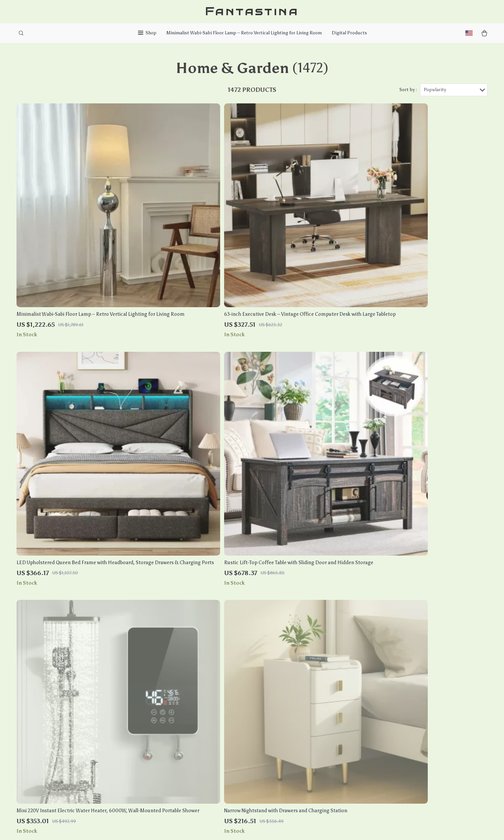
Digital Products (349, 33)
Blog (159, 681)
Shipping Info (240, 681)
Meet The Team (170, 692)
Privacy (223, 827)
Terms (209, 827)
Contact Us (237, 670)
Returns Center (242, 702)
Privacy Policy (310, 713)
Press (160, 713)
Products (305, 681)
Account (304, 702)
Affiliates (164, 735)
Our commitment (392, 715)
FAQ (229, 692)
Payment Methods (245, 713)
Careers (162, 702)
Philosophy (166, 779)
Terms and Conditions (319, 724)
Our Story (165, 670)
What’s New (308, 692)
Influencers (167, 724)
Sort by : (408, 90)
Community (167, 790)
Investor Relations (175, 746)
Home (301, 670)
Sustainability (170, 768)
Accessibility (246, 827)
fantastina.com (389, 670)
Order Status (240, 724)
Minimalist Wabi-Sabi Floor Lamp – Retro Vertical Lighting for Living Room (244, 33)
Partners (164, 757)
